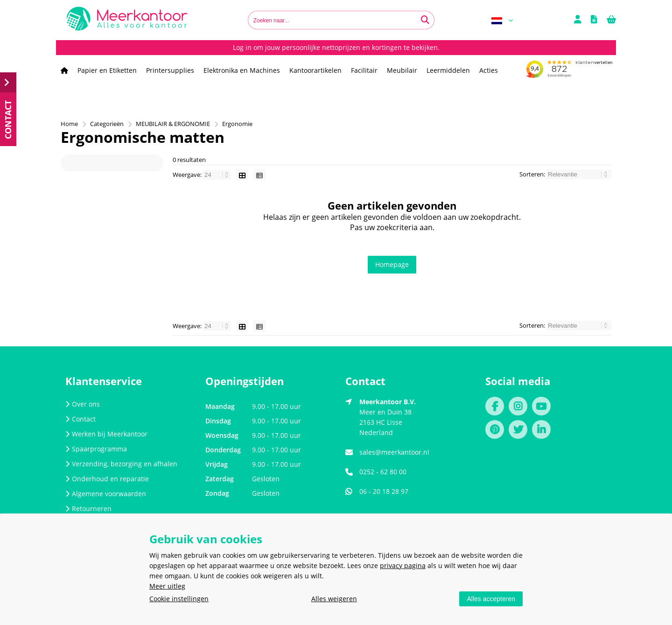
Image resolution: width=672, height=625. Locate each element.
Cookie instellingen (179, 599)
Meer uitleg (167, 586)
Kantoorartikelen (315, 70)
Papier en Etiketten (107, 70)
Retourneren (88, 509)
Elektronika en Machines (242, 70)
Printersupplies (170, 70)
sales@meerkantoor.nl (394, 452)
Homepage (392, 264)
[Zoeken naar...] (425, 20)
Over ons (83, 404)
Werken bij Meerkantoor (106, 434)
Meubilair (402, 70)
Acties (489, 70)
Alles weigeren (334, 599)
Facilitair (364, 70)
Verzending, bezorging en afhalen (121, 464)
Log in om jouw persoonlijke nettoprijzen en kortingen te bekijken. (336, 47)
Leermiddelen (448, 70)
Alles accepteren (491, 599)
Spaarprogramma (96, 449)
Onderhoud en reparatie (107, 479)
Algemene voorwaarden (106, 494)
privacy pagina (403, 565)
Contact (80, 419)
